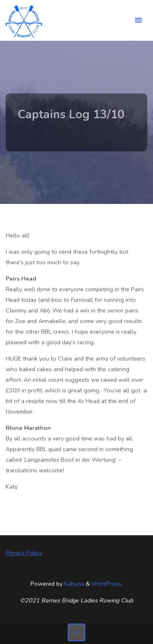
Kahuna (73, 584)
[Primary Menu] (138, 20)
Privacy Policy (24, 553)
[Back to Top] (76, 632)
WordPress (106, 584)
